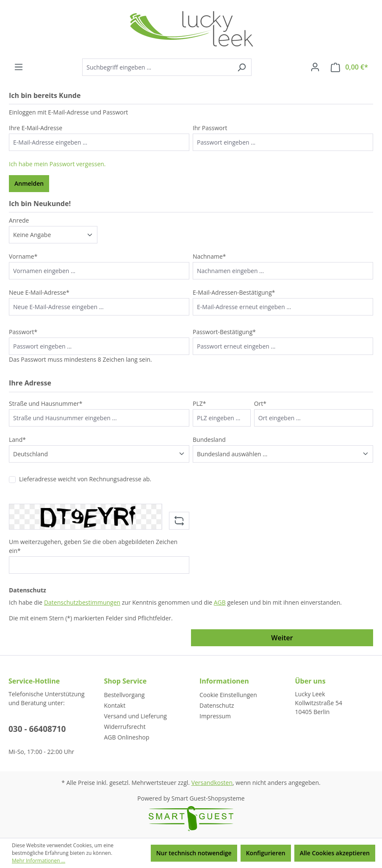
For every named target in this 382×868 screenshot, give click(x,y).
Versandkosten (212, 783)
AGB (220, 602)
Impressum (215, 716)
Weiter (282, 638)
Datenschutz (217, 705)
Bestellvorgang (125, 695)
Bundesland (209, 440)
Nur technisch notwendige (194, 853)
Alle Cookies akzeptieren (335, 853)
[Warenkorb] (349, 67)
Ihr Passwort (210, 128)
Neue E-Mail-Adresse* (39, 292)
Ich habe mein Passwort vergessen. (57, 164)
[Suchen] (242, 67)
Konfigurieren (266, 853)
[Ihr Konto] (315, 67)
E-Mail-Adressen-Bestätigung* (234, 292)
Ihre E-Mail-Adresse (36, 128)
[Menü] (19, 67)
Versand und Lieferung (136, 716)
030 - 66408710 (37, 729)
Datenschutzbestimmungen (82, 602)
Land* (17, 440)
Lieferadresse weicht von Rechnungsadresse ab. (85, 479)
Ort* (260, 403)
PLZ (199, 403)
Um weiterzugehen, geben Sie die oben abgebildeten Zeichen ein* (93, 546)
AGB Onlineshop (127, 737)
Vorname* (23, 256)
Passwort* (23, 332)
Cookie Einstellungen (228, 695)
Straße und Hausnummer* (46, 403)
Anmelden (29, 183)
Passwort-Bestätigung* (224, 332)
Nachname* (209, 256)
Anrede (19, 220)
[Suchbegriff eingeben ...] (157, 67)
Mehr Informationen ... (39, 861)
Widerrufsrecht (125, 727)
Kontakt (115, 705)
